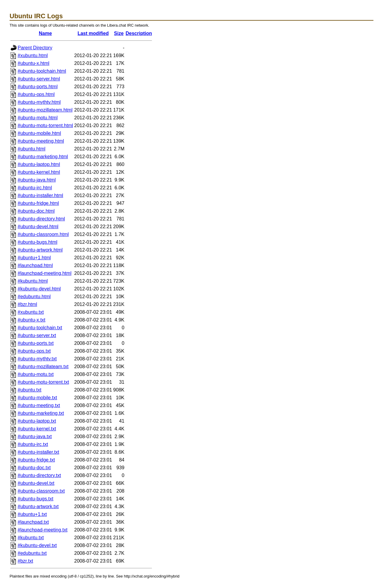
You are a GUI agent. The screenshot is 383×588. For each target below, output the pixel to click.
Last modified (93, 33)
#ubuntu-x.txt (32, 320)
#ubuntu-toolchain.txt (40, 328)
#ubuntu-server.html (39, 79)
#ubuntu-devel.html (38, 227)
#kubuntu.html (33, 281)
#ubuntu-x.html (34, 63)
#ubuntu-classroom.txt (41, 491)
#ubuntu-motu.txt (36, 374)
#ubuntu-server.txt (37, 335)
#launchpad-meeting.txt (42, 530)
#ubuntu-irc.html (35, 188)
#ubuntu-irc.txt (33, 444)
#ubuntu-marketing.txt (41, 413)
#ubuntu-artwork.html (40, 250)
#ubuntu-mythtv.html (39, 102)
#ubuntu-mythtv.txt (37, 359)
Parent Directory (35, 48)
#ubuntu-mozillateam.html (45, 110)
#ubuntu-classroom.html (43, 234)
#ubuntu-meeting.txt (39, 405)
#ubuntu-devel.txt (36, 483)
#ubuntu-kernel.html (39, 172)
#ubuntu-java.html (37, 180)
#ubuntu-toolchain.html (42, 71)
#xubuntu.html (33, 55)
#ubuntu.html (32, 149)
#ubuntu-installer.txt (38, 452)
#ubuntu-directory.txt (39, 475)
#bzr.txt (25, 561)
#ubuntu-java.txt (35, 437)
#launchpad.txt (33, 522)
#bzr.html (27, 304)
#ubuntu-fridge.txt (36, 460)
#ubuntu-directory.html (41, 219)
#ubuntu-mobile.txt (37, 398)
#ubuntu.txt (29, 390)
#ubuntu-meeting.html (41, 141)
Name (45, 33)
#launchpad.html (35, 265)
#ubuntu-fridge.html (38, 203)
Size (119, 33)
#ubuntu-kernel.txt (37, 429)
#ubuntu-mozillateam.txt (43, 367)
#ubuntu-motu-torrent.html (45, 125)
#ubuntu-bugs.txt (35, 499)
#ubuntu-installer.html (40, 195)
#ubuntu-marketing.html (43, 157)
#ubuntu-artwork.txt (38, 506)
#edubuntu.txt (32, 553)
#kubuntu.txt (31, 538)
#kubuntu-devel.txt (37, 545)
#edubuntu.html (34, 297)
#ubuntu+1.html (34, 258)
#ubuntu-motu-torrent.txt (43, 382)
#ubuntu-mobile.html (39, 133)
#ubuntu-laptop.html (39, 164)
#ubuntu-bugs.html (38, 242)
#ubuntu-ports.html (38, 87)
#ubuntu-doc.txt (34, 468)
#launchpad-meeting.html (45, 273)
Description (139, 33)
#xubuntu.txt (31, 312)
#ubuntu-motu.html (38, 118)
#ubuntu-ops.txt (34, 351)
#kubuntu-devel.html (39, 289)
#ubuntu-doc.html (36, 211)
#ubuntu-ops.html (36, 94)
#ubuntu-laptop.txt (37, 421)
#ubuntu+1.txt (32, 514)
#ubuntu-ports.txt (36, 343)
